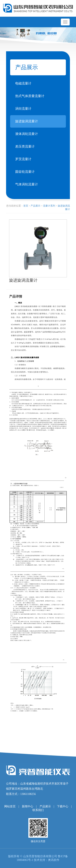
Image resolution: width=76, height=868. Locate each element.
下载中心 (63, 806)
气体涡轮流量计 (27, 184)
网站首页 (10, 806)
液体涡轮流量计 (27, 134)
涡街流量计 (23, 109)
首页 (26, 206)
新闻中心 (28, 806)
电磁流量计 (23, 83)
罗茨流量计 (23, 159)
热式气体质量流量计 (30, 96)
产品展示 (35, 206)
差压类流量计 (25, 146)
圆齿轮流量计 (25, 172)
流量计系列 (49, 206)
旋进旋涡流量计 (27, 121)
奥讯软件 (54, 860)
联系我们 (38, 810)
